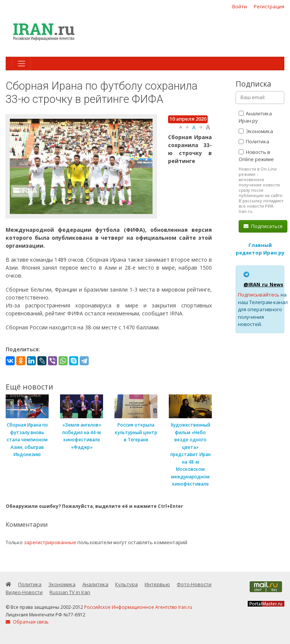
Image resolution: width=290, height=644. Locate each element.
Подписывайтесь (259, 295)
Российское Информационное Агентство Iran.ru (138, 607)
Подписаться (263, 226)
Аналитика (95, 584)
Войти (240, 6)
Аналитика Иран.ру (255, 117)
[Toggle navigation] (22, 64)
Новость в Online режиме (256, 156)
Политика (254, 141)
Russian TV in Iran (70, 592)
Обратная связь (27, 622)
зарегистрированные (50, 542)
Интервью (157, 584)
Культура (126, 584)
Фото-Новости (194, 584)
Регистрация (269, 6)
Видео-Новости (24, 592)
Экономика (256, 131)
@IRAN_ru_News (263, 284)
